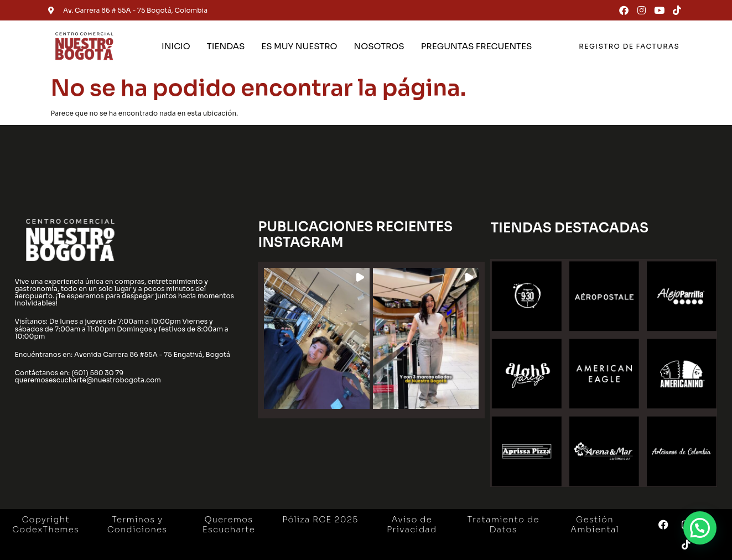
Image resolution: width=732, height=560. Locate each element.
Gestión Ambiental (595, 524)
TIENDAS (226, 46)
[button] (317, 338)
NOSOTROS (379, 46)
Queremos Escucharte (229, 524)
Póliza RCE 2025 (320, 519)
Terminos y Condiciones (137, 524)
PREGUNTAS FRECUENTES (477, 46)
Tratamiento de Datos (503, 524)
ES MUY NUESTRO (299, 46)
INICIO (176, 46)
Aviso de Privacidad (412, 524)
